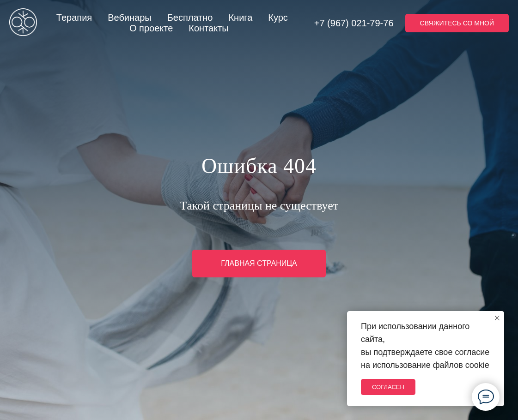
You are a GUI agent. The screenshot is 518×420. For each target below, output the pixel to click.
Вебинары (130, 18)
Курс (278, 18)
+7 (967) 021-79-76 (354, 23)
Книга (240, 18)
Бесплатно (190, 18)
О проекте (151, 28)
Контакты (208, 28)
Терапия (74, 18)
